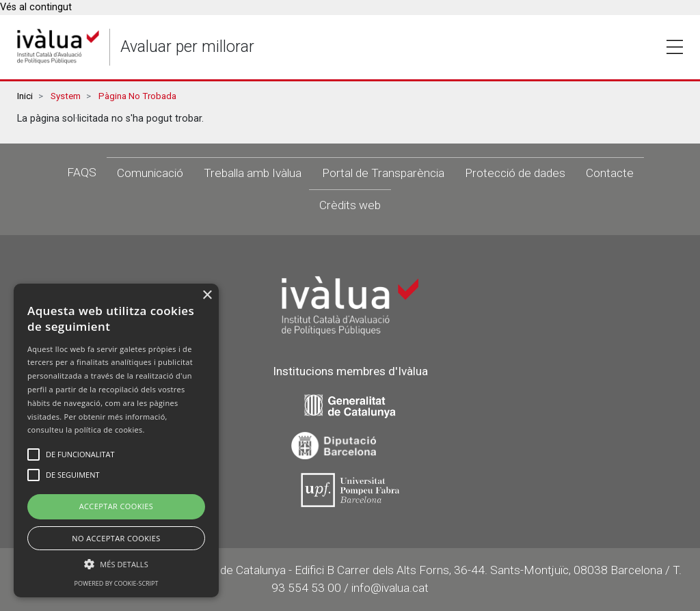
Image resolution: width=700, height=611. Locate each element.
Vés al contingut (36, 7)
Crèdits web (350, 205)
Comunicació (150, 173)
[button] (116, 564)
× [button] (207, 296)
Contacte (610, 173)
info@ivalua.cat (390, 588)
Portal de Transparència (383, 173)
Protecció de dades (515, 173)
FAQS (82, 172)
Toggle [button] (675, 47)
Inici (25, 96)
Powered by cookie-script (117, 583)
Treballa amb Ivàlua (253, 173)
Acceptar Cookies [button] (117, 506)
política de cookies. (110, 430)
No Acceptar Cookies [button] (116, 538)
